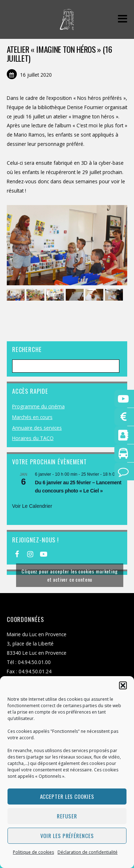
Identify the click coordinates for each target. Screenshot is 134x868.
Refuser (67, 816)
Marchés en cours (32, 417)
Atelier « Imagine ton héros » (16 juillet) (59, 54)
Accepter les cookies (67, 796)
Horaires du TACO (33, 438)
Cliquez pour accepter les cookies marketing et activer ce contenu (70, 575)
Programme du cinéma (38, 406)
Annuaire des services (37, 428)
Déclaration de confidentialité (88, 852)
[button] (123, 685)
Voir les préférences (67, 836)
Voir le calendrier (32, 506)
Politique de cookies (33, 852)
